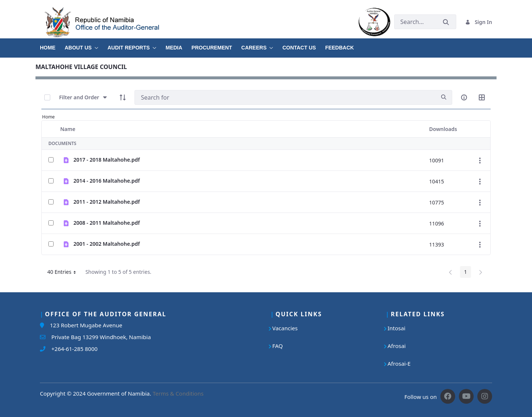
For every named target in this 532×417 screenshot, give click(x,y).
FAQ (278, 346)
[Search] (285, 97)
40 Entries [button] (64, 273)
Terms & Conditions (178, 393)
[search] (444, 97)
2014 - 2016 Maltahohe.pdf (107, 181)
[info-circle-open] (464, 97)
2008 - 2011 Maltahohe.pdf (107, 223)
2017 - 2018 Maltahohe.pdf (107, 160)
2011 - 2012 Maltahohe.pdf (107, 202)
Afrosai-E (399, 363)
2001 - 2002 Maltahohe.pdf (107, 244)
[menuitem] (52, 45)
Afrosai (397, 346)
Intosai (396, 328)
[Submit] (446, 22)
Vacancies (285, 328)
